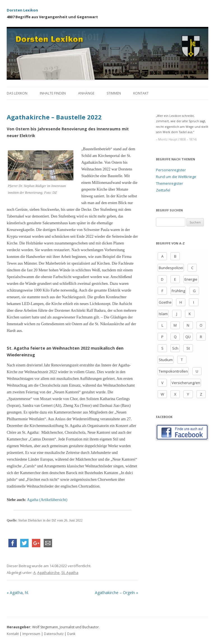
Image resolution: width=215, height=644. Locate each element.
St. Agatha (70, 573)
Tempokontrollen (173, 371)
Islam (163, 314)
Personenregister (171, 170)
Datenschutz (54, 634)
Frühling (178, 291)
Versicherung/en (186, 383)
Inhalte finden (53, 93)
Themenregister (170, 183)
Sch (175, 348)
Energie (191, 279)
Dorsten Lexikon (22, 10)
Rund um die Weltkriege (176, 177)
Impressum (31, 634)
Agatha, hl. (18, 593)
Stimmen (114, 93)
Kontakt (141, 93)
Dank (71, 634)
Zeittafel (163, 190)
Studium (166, 360)
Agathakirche (48, 573)
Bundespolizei (171, 268)
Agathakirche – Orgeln (116, 593)
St (188, 348)
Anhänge (86, 93)
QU (188, 337)
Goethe (165, 302)
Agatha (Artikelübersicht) (47, 500)
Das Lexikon (17, 93)
